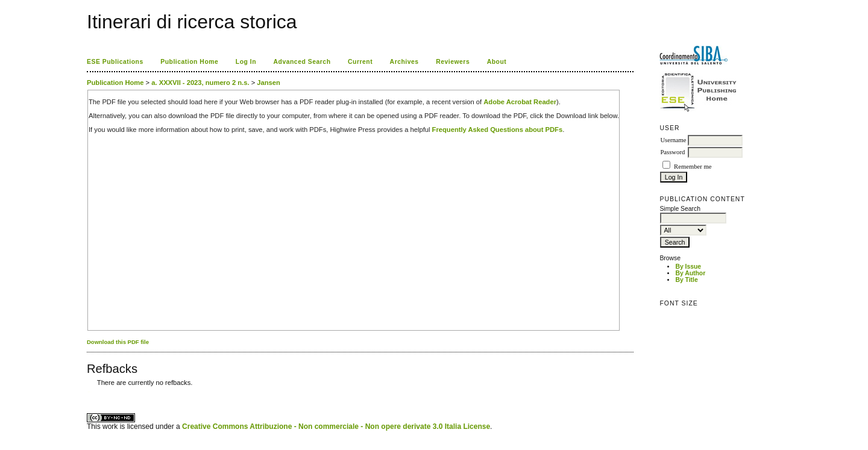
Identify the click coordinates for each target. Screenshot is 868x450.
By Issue (688, 267)
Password (672, 152)
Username (673, 140)
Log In (246, 62)
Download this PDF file (118, 342)
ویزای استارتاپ (90, 392)
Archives (404, 62)
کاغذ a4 (88, 392)
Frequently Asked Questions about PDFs (498, 130)
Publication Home (189, 62)
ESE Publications (115, 62)
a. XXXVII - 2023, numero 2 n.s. (200, 83)
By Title (686, 280)
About (497, 62)
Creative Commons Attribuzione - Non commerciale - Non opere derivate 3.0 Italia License (336, 427)
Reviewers (453, 62)
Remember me (693, 167)
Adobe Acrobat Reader (520, 102)
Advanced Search (302, 62)
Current (360, 62)
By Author (690, 273)
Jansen (269, 83)
